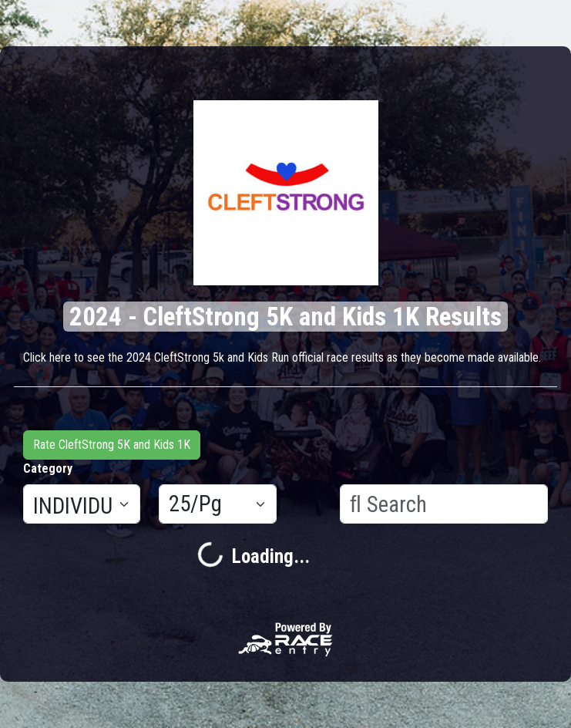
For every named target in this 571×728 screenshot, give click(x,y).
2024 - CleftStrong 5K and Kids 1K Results (285, 317)
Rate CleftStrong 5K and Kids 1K (112, 445)
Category (48, 468)
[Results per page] (217, 504)
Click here (47, 357)
